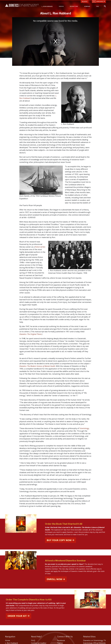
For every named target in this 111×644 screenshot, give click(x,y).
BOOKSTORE (74, 6)
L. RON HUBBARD (47, 6)
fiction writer (40, 247)
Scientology (84, 428)
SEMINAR (87, 6)
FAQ (98, 6)
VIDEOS (61, 6)
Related (85, 2)
